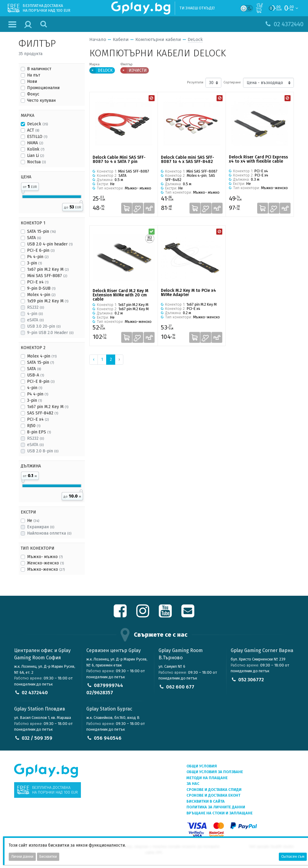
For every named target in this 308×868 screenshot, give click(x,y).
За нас (193, 784)
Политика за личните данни (216, 807)
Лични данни (22, 857)
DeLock (37, 124)
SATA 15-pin (41, 231)
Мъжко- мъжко (45, 557)
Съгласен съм (293, 857)
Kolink (36, 149)
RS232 (35, 307)
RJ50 (34, 426)
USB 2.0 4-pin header (50, 244)
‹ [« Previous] (94, 359)
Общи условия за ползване (215, 772)
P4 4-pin (38, 257)
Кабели (121, 39)
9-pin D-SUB (41, 288)
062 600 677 (180, 687)
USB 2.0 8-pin (43, 451)
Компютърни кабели (158, 39)
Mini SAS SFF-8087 (47, 276)
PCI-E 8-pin (41, 381)
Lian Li (35, 156)
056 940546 (108, 738)
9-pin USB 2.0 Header (50, 333)
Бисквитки (48, 857)
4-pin (35, 314)
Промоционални (43, 88)
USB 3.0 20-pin (44, 326)
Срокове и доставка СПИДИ (214, 790)
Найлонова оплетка (49, 533)
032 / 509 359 (37, 738)
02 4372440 (35, 693)
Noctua (36, 162)
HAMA (35, 143)
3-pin (34, 263)
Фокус (33, 94)
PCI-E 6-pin (41, 250)
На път (34, 75)
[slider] (23, 191)
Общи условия (202, 766)
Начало (98, 39)
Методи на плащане (207, 778)
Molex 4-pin (41, 295)
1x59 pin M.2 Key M (48, 301)
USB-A (35, 375)
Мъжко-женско (46, 569)
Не (33, 521)
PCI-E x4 (38, 282)
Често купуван (41, 100)
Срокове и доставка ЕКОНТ (213, 795)
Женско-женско (45, 563)
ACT (33, 130)
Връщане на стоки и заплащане (220, 813)
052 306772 (251, 680)
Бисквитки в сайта (206, 801)
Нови (32, 81)
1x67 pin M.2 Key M (48, 269)
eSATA (35, 320)
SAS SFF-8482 (43, 413)
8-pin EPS (39, 432)
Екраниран (41, 527)
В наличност (39, 69)
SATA (34, 238)
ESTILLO (37, 137)
